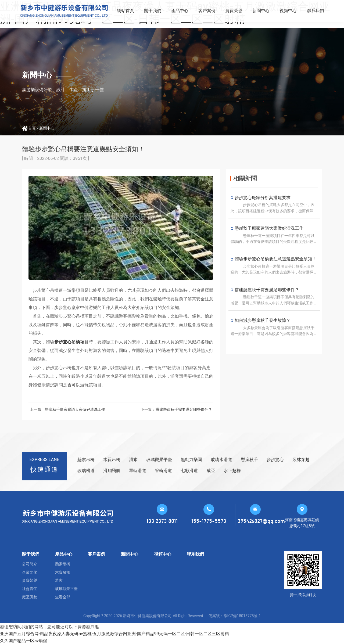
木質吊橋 (112, 460)
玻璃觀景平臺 (159, 460)
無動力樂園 (191, 460)
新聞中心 (261, 11)
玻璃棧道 (86, 471)
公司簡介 (30, 564)
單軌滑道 (138, 471)
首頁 (32, 128)
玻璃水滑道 (221, 460)
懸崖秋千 (249, 460)
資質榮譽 (234, 11)
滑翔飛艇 (112, 471)
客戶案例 (207, 11)
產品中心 (180, 11)
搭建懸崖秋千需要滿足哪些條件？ (184, 409)
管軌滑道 (163, 471)
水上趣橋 (232, 471)
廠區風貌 (30, 597)
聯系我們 (315, 11)
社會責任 (30, 589)
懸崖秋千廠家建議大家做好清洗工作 (75, 409)
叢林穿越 (301, 460)
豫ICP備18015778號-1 (242, 616)
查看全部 (63, 597)
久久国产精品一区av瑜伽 (24, 641)
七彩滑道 (189, 471)
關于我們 (153, 11)
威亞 (211, 471)
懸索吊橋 (86, 460)
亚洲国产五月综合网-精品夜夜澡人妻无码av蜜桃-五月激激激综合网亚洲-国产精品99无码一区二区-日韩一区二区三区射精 (114, 634)
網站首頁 (126, 11)
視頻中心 (288, 11)
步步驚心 (275, 460)
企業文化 (30, 572)
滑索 (133, 460)
